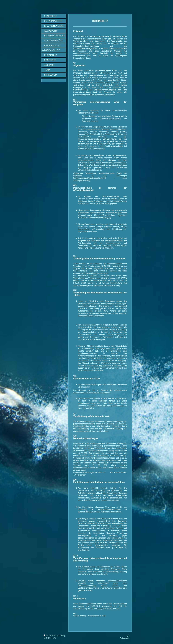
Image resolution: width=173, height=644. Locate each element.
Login (127, 635)
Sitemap (62, 635)
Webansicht (125, 638)
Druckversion (50, 635)
